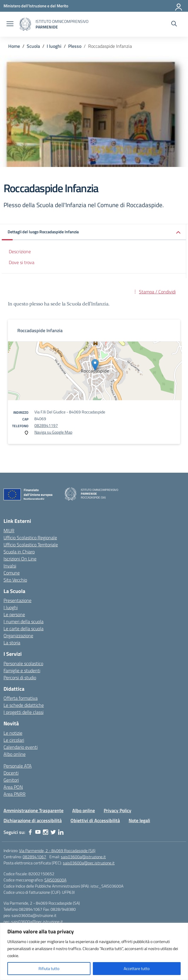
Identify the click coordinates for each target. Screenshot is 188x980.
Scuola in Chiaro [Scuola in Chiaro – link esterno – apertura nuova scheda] (19, 552)
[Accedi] (179, 6)
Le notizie (13, 733)
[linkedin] (61, 832)
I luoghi (11, 607)
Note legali (139, 820)
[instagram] (46, 832)
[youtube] (38, 832)
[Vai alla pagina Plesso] (75, 46)
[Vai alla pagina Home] (14, 46)
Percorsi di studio (20, 677)
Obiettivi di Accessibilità (95, 820)
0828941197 (46, 425)
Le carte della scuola (23, 628)
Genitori (11, 780)
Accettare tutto (137, 968)
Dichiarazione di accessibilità (33, 820)
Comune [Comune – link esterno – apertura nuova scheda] (12, 573)
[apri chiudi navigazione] (10, 24)
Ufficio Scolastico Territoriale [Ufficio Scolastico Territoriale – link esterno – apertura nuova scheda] (31, 545)
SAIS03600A (55, 880)
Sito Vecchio (15, 580)
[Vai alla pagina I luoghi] (54, 46)
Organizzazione (18, 636)
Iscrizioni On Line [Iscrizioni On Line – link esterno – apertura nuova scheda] (20, 559)
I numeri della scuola (23, 621)
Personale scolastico (23, 663)
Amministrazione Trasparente (33, 810)
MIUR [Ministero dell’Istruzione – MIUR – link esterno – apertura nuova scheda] (9, 530)
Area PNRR (15, 794)
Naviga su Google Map (53, 432)
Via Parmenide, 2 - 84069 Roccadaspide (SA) (57, 850)
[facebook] (30, 832)
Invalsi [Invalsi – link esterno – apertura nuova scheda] (10, 566)
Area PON (13, 787)
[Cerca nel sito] (174, 24)
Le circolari (14, 740)
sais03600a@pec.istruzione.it (89, 863)
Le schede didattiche (24, 705)
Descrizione (20, 251)
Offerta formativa (21, 698)
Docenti (11, 773)
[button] (94, 232)
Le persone (14, 614)
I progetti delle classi (23, 712)
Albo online (15, 754)
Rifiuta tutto (49, 968)
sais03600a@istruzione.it (83, 857)
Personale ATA (18, 766)
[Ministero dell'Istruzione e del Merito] (36, 6)
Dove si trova (22, 262)
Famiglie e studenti (22, 670)
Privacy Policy (117, 810)
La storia (12, 643)
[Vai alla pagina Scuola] (33, 46)
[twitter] (53, 832)
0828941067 (34, 857)
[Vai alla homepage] (25, 24)
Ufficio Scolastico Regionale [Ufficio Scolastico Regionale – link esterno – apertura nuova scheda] (30, 538)
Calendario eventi (21, 747)
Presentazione (17, 600)
